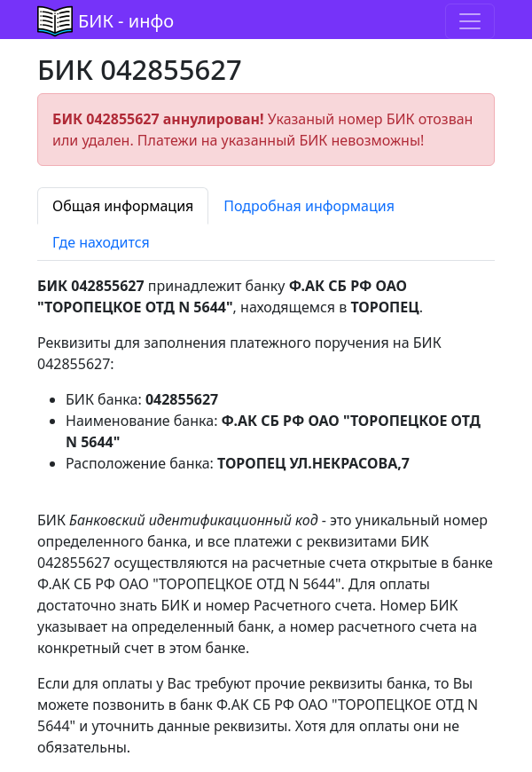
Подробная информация (309, 206)
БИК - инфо (126, 21)
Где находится (101, 242)
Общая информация (123, 206)
